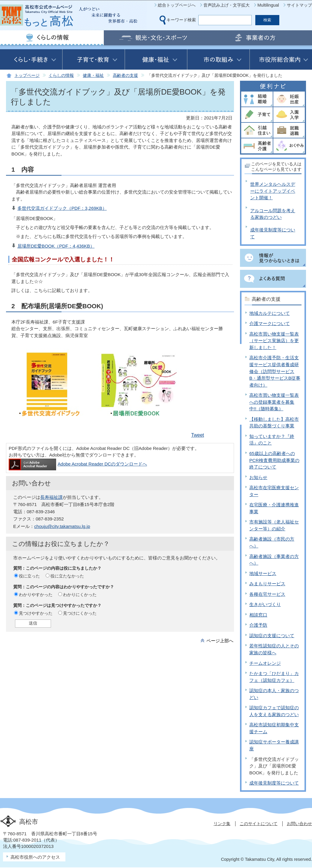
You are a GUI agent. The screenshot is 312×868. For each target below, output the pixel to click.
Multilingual (268, 5)
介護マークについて (270, 323)
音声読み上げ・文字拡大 (226, 5)
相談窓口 (258, 615)
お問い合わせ (299, 824)
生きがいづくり (265, 604)
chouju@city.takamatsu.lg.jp (62, 526)
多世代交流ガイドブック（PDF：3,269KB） (62, 208)
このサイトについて (259, 824)
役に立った (29, 576)
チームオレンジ (265, 663)
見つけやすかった (36, 613)
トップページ (27, 75)
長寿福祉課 (51, 497)
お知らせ (258, 477)
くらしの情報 (61, 75)
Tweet (198, 435)
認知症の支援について (272, 636)
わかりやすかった (36, 595)
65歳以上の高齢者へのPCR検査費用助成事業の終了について (274, 460)
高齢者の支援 (125, 75)
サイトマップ (299, 5)
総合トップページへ (177, 5)
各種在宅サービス (267, 594)
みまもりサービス (267, 584)
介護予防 (258, 625)
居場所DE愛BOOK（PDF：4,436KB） (56, 246)
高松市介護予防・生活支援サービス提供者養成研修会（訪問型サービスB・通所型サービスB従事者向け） (275, 371)
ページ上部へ (220, 641)
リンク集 (222, 824)
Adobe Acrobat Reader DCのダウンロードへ (78, 464)
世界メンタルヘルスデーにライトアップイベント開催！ (273, 191)
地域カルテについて (270, 313)
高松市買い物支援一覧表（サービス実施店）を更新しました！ (274, 341)
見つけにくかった (80, 613)
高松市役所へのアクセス (35, 857)
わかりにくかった (80, 595)
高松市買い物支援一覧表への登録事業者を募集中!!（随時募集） (274, 402)
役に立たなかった (67, 576)
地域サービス (263, 573)
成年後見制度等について (274, 783)
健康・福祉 (93, 75)
